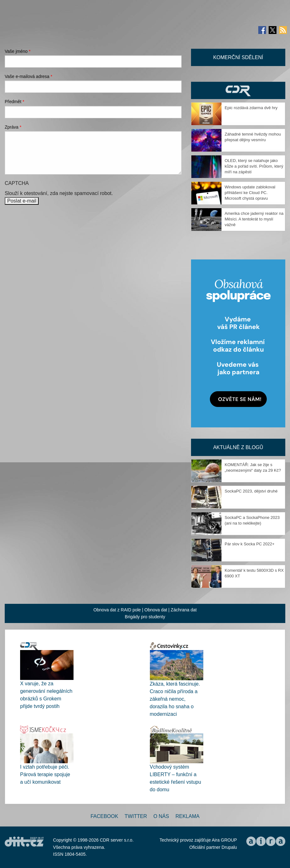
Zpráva (13, 127)
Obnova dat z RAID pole (117, 610)
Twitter (136, 816)
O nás (161, 816)
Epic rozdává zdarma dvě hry (251, 108)
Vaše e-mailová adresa (29, 76)
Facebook (104, 816)
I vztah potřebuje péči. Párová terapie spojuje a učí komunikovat (45, 774)
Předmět (14, 102)
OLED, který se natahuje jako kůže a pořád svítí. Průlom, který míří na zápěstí (254, 166)
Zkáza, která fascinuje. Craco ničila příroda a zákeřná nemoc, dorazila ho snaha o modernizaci (175, 699)
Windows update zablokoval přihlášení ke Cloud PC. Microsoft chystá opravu (250, 193)
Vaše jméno (18, 51)
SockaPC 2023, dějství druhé (251, 491)
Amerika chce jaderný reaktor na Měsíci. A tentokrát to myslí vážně (254, 219)
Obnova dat (156, 610)
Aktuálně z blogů (238, 447)
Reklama (187, 816)
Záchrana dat (184, 610)
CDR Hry (238, 90)
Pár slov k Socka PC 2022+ (250, 544)
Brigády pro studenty (145, 617)
